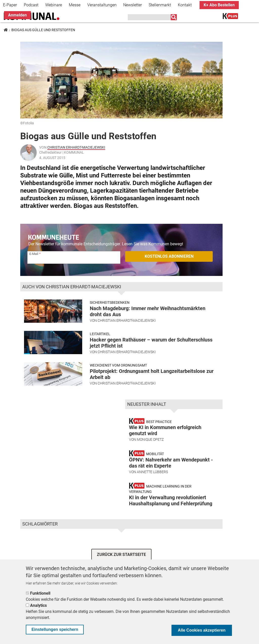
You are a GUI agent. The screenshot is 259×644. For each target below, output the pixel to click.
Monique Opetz (150, 439)
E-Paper (10, 5)
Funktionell (40, 593)
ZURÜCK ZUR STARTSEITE (121, 555)
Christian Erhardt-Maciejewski (76, 147)
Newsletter (133, 5)
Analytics (38, 605)
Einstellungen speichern (55, 629)
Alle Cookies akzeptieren (202, 630)
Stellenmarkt (160, 5)
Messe (75, 5)
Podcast (31, 5)
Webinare (54, 5)
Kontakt (185, 5)
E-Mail (34, 254)
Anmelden (17, 15)
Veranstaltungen (102, 5)
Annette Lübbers (152, 472)
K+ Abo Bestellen (219, 5)
